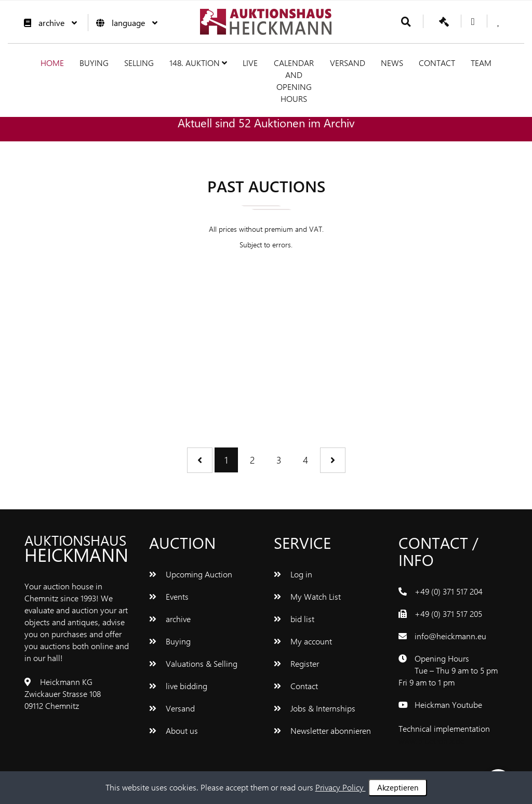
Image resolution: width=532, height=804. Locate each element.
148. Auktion (198, 63)
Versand (348, 63)
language (124, 23)
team (481, 63)
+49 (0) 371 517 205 (448, 614)
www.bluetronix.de (431, 740)
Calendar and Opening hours (294, 81)
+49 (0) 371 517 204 (449, 591)
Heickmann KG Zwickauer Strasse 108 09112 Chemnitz (63, 694)
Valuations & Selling (193, 663)
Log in (293, 574)
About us (174, 730)
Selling (139, 63)
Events (169, 596)
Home (52, 63)
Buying (94, 63)
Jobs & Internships (315, 708)
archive (48, 23)
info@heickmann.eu (450, 636)
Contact (437, 63)
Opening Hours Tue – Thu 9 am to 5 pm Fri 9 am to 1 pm (448, 670)
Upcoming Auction (191, 574)
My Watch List (307, 596)
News (392, 63)
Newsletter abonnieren (322, 730)
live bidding (178, 686)
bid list (294, 619)
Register (296, 663)
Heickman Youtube (448, 704)
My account (303, 641)
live (250, 63)
